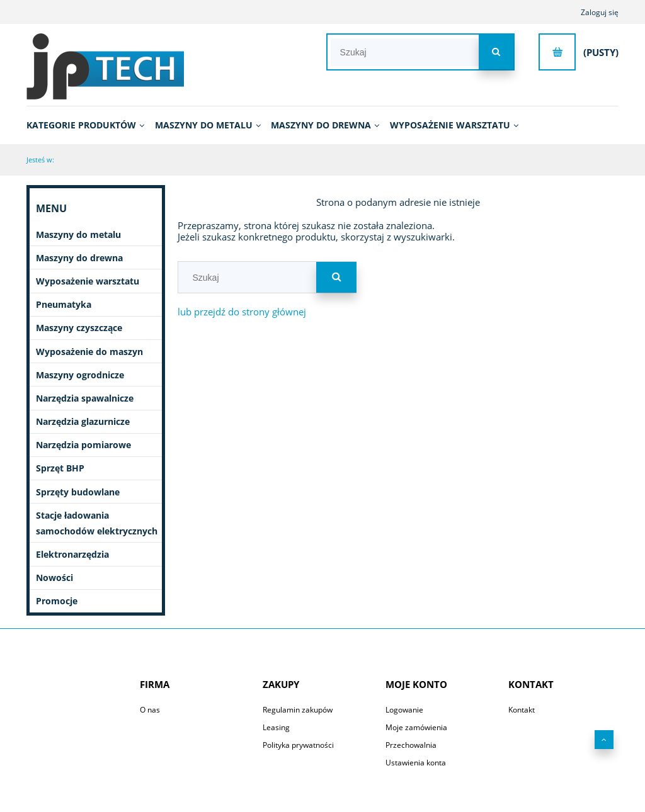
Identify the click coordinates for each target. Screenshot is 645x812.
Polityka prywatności (298, 745)
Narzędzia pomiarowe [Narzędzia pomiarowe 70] (83, 445)
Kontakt (522, 710)
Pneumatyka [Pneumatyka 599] (64, 304)
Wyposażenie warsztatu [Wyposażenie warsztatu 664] (88, 281)
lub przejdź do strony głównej (242, 312)
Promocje (57, 601)
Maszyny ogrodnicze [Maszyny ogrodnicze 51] (80, 375)
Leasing (276, 727)
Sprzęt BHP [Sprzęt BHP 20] (60, 468)
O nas (150, 710)
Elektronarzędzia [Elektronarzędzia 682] (72, 554)
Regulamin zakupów (298, 710)
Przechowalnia (411, 745)
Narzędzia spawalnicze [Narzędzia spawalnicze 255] (85, 398)
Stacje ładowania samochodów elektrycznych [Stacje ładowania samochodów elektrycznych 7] (97, 523)
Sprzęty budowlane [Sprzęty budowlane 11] (78, 492)
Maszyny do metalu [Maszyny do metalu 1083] (78, 234)
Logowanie (404, 710)
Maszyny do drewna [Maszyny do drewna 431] (79, 258)
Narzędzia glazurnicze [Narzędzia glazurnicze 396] (83, 421)
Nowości (54, 578)
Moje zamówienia (416, 727)
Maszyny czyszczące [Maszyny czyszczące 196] (79, 328)
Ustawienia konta (416, 763)
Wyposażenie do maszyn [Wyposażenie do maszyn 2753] (89, 352)
